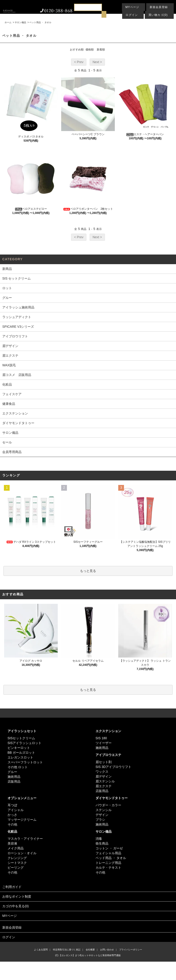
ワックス (102, 772)
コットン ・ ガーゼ (109, 848)
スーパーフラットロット (25, 762)
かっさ (12, 815)
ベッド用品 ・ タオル (111, 858)
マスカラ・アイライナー (25, 839)
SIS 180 (101, 738)
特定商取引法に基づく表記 (67, 950)
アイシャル (16, 810)
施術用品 (14, 777)
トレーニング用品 (108, 863)
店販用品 (14, 781)
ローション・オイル (22, 853)
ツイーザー (104, 743)
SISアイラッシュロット (25, 743)
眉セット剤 (104, 762)
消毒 (99, 839)
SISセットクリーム (21, 738)
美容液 (12, 843)
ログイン (132, 15)
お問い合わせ (107, 950)
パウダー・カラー (108, 805)
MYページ (132, 7)
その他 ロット (18, 767)
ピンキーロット (19, 748)
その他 (12, 824)
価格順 (90, 50)
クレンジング (17, 858)
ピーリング (16, 868)
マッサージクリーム (22, 820)
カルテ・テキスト (108, 868)
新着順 (101, 50)
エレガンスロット (20, 757)
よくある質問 (41, 950)
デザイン (102, 815)
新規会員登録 (159, 7)
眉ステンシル (105, 781)
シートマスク (17, 863)
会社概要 (90, 950)
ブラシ (100, 820)
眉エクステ (104, 786)
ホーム (8, 22)
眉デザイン (104, 776)
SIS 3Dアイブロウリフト (113, 767)
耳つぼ (12, 805)
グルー (12, 772)
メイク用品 (16, 848)
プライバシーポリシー (131, 950)
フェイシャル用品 (108, 853)
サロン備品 (20, 22)
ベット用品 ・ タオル (40, 22)
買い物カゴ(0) (158, 15)
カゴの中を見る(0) (88, 907)
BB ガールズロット (21, 753)
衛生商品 (102, 843)
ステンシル (104, 810)
